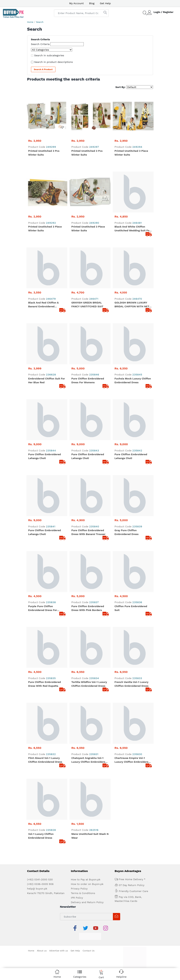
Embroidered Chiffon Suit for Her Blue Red (47, 380)
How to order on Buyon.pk (87, 884)
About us (42, 951)
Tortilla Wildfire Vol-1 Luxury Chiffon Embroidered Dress (89, 684)
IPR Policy (77, 898)
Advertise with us (59, 951)
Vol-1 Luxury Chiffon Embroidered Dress (41, 836)
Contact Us (89, 951)
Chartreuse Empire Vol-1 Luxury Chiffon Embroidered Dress (132, 760)
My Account (76, 3)
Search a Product (43, 69)
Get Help (105, 3)
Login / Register (163, 12)
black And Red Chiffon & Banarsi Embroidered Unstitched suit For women (46, 305)
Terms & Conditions (83, 893)
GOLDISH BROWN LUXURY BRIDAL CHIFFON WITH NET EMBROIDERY (132, 305)
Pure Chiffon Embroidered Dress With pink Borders (88, 608)
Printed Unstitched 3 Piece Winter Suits (131, 153)
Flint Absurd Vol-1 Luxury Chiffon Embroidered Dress (45, 760)
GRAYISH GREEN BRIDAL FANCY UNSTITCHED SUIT (87, 304)
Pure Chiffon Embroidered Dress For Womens (88, 380)
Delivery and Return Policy (87, 902)
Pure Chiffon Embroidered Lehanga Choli (45, 456)
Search (40, 22)
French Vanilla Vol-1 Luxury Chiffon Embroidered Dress (131, 684)
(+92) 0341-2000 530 (40, 879)
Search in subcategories (49, 55)
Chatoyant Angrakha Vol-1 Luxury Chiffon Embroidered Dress (89, 760)
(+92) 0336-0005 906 (40, 884)
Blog (92, 3)
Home (30, 22)
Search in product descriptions (54, 62)
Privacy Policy (79, 889)
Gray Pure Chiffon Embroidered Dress (127, 532)
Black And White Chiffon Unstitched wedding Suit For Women (132, 229)
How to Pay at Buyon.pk (86, 879)
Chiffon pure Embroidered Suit (131, 608)
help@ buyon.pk (37, 889)
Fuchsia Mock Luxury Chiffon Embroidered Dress (133, 380)
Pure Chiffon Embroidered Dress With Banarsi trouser (88, 532)
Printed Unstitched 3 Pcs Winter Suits (44, 153)
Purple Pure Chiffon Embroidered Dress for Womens (43, 608)
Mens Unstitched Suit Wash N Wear (90, 836)
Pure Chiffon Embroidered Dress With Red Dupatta (45, 684)
